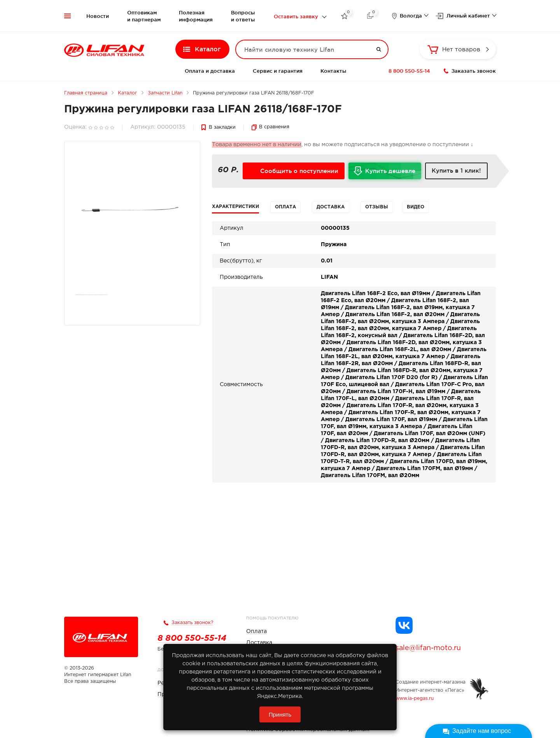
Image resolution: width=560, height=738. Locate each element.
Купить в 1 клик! (456, 171)
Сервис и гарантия (278, 71)
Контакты (333, 71)
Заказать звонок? (192, 623)
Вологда (411, 16)
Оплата (285, 207)
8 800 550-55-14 (409, 71)
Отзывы (377, 207)
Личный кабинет (468, 16)
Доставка (331, 207)
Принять (280, 714)
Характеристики (235, 207)
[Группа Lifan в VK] (404, 625)
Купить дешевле (393, 173)
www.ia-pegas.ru (415, 699)
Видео (416, 207)
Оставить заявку (296, 16)
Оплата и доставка (210, 71)
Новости (98, 16)
